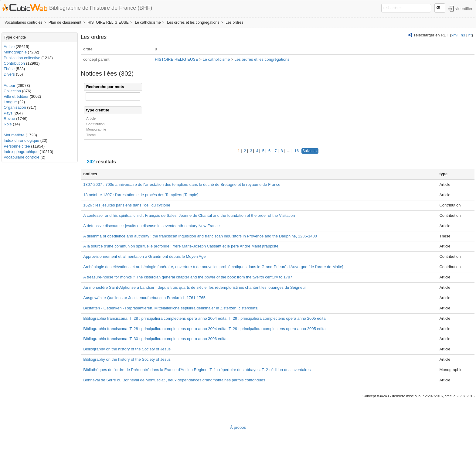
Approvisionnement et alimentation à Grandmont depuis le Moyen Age (144, 256)
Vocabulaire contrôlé (22, 157)
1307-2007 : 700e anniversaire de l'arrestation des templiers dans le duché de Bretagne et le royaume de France (182, 184)
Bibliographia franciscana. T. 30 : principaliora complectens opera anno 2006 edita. (155, 339)
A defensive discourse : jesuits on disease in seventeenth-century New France (151, 226)
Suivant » (310, 151)
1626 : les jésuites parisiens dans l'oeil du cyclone (127, 205)
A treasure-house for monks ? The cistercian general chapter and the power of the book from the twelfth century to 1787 (188, 277)
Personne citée (17, 146)
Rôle (8, 124)
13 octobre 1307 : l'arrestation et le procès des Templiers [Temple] (141, 195)
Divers (9, 74)
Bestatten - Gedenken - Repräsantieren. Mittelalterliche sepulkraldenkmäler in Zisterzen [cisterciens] (171, 308)
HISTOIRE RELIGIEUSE (108, 22)
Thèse (9, 69)
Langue (10, 102)
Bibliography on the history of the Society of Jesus (127, 349)
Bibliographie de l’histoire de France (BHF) (101, 8)
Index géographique (21, 152)
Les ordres (234, 22)
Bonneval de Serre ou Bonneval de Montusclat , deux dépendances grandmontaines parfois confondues (174, 380)
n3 (463, 35)
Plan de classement (65, 22)
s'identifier (464, 8)
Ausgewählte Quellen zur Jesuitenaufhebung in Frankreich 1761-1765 (144, 298)
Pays (8, 113)
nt (470, 35)
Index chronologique (21, 140)
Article (9, 47)
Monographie (15, 52)
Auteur (9, 85)
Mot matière (14, 135)
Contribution (14, 63)
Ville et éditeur (17, 96)
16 (297, 151)
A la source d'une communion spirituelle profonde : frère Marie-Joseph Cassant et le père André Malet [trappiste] (181, 246)
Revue (9, 119)
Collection (12, 91)
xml (454, 35)
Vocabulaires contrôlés (23, 22)
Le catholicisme (148, 22)
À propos (238, 427)
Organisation (15, 107)
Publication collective (22, 58)
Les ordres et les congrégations (193, 22)
